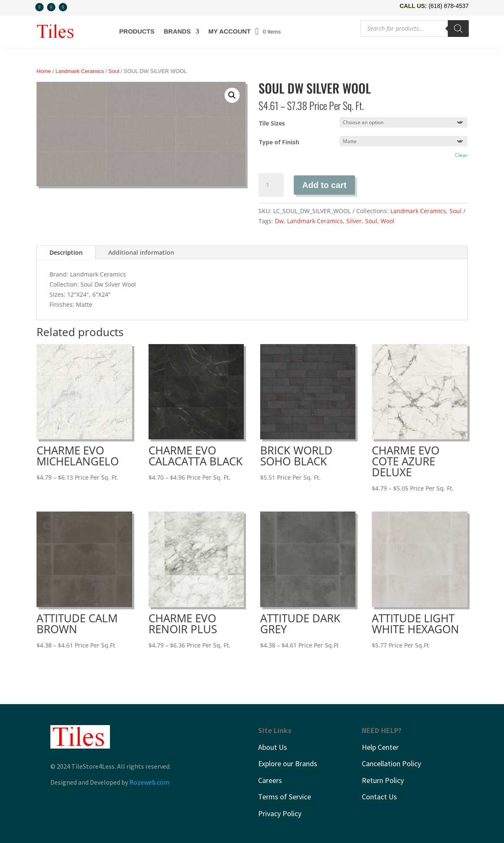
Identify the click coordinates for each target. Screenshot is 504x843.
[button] (232, 95)
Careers (270, 780)
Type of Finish (279, 142)
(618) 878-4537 (449, 6)
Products (137, 31)
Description (66, 252)
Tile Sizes (272, 123)
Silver (354, 221)
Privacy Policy (280, 813)
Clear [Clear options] (461, 155)
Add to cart (324, 185)
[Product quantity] (271, 185)
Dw (279, 221)
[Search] (458, 29)
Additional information (141, 252)
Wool (388, 221)
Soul (114, 71)
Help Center (380, 747)
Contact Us (379, 797)
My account (229, 31)
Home (44, 71)
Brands (177, 31)
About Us (273, 747)
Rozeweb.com (149, 782)
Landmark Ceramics (80, 71)
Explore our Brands (288, 763)
